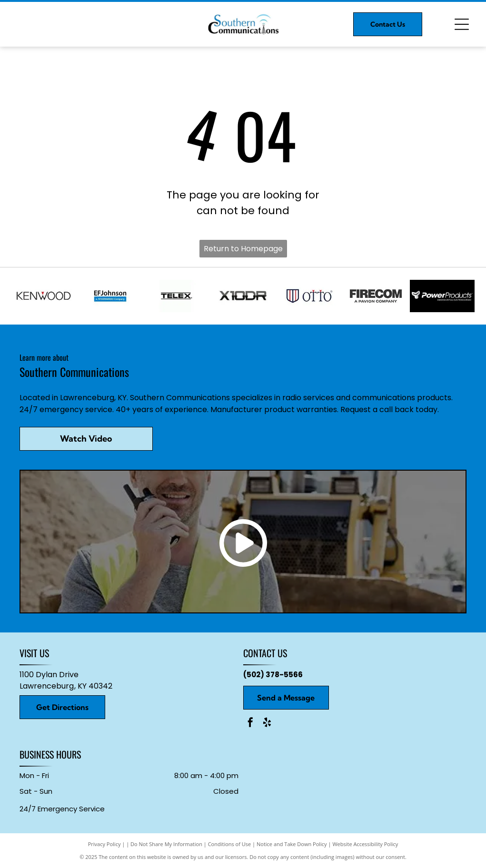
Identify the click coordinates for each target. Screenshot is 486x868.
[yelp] (267, 724)
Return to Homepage (243, 249)
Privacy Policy (104, 844)
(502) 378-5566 (273, 675)
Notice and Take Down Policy (292, 844)
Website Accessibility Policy (365, 844)
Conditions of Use (230, 844)
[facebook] (250, 724)
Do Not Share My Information (166, 844)
